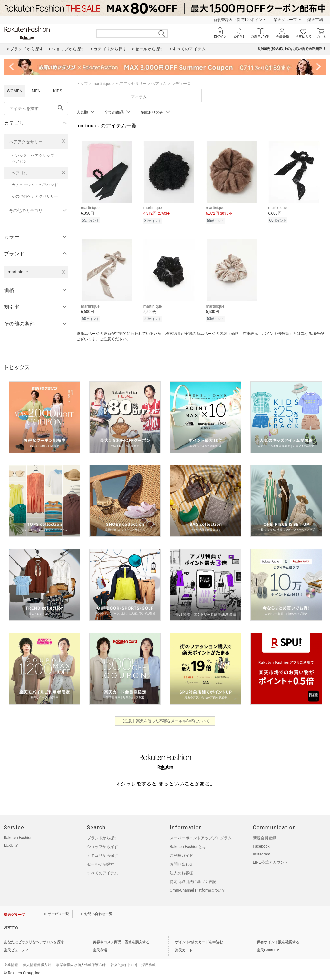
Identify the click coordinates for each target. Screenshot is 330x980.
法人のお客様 (181, 873)
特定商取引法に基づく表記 (193, 882)
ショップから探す (102, 847)
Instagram (262, 854)
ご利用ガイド (181, 855)
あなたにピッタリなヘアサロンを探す (34, 942)
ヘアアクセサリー (26, 142)
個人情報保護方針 (37, 965)
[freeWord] (36, 108)
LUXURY (11, 845)
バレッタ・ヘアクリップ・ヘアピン (35, 158)
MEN (36, 91)
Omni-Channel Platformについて (198, 890)
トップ (82, 84)
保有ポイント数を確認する (278, 942)
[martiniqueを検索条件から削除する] (63, 272)
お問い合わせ (181, 864)
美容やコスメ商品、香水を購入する (121, 942)
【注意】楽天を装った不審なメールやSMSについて (165, 721)
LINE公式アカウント (271, 862)
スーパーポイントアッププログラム (201, 838)
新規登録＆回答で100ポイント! (240, 20)
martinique (102, 84)
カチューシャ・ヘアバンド (35, 185)
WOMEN (15, 91)
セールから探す (101, 864)
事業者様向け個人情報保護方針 (81, 965)
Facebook (261, 846)
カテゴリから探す (102, 855)
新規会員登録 (265, 838)
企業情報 (11, 965)
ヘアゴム (19, 173)
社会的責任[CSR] (124, 965)
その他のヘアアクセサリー (35, 196)
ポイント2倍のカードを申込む (199, 942)
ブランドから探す (102, 838)
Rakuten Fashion (18, 838)
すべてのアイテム (102, 873)
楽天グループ (285, 20)
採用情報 (149, 965)
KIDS (58, 91)
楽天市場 (315, 20)
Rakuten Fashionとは (188, 847)
